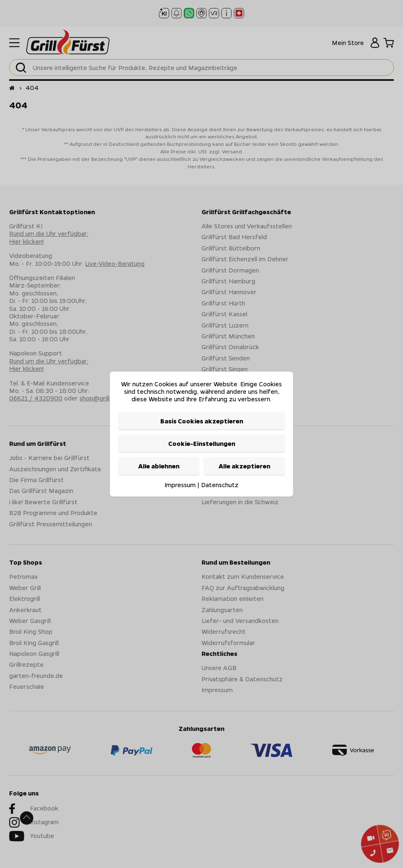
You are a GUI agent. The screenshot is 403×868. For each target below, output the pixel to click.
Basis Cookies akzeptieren (202, 420)
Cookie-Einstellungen (202, 443)
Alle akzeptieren (244, 466)
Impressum (180, 484)
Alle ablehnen (159, 466)
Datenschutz (220, 484)
